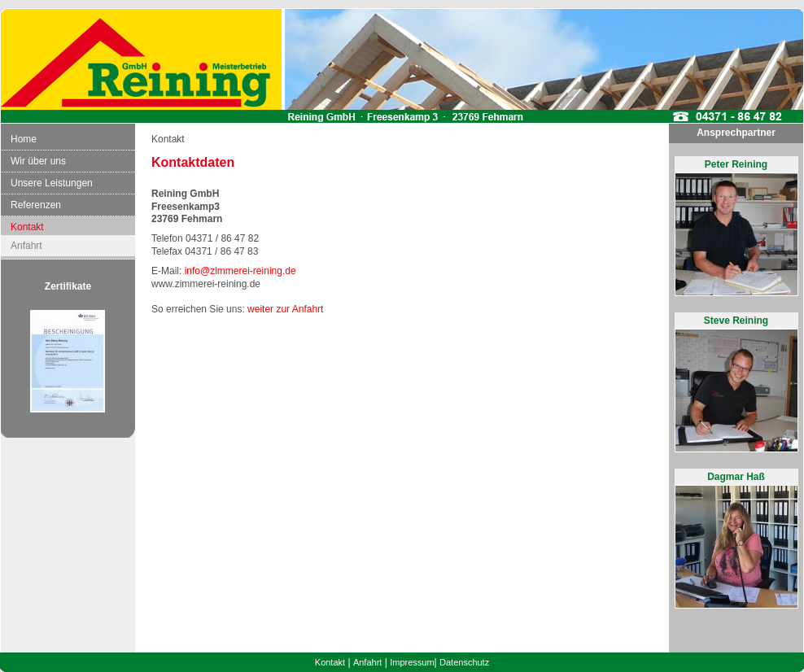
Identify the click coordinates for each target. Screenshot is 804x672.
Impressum (412, 662)
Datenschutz (464, 662)
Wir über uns (38, 161)
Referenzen (36, 205)
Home (24, 139)
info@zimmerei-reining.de (240, 271)
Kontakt (27, 227)
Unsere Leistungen (52, 183)
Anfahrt (26, 246)
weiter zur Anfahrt (285, 309)
